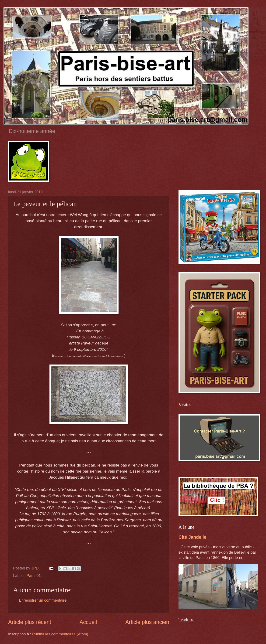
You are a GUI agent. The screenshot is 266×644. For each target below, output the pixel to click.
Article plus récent (30, 622)
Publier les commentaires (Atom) (60, 634)
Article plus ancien (147, 622)
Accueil (88, 622)
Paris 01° (34, 576)
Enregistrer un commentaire (43, 600)
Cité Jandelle (192, 537)
